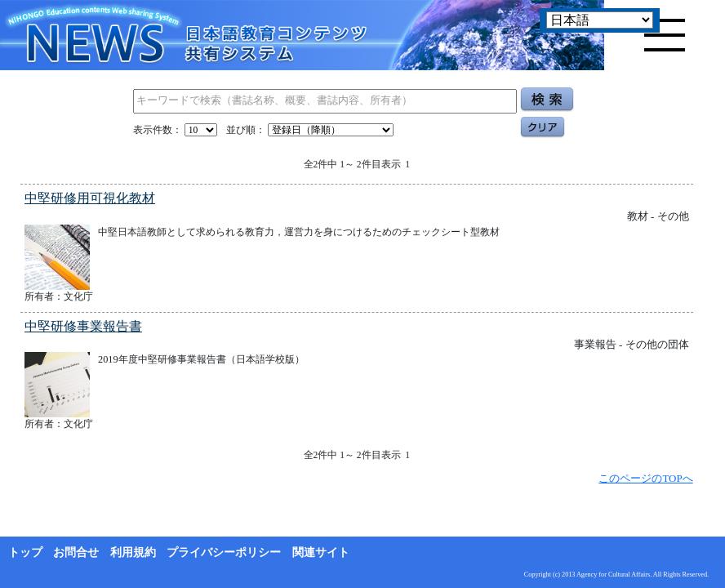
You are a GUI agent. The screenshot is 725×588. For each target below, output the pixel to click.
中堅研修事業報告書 (83, 326)
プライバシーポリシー (224, 552)
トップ (25, 552)
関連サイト (321, 552)
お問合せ (76, 552)
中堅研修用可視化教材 (90, 198)
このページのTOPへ (645, 478)
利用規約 (133, 552)
